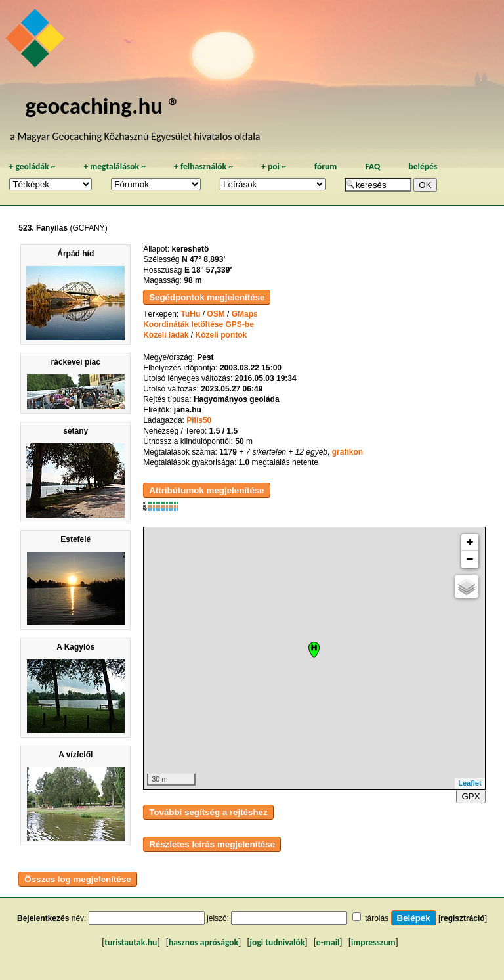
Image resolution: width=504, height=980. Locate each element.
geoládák (32, 167)
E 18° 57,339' (208, 270)
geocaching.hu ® (102, 105)
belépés (423, 167)
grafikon (347, 452)
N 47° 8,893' (203, 259)
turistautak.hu (131, 942)
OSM (216, 314)
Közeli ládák (166, 335)
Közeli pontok (221, 335)
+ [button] (470, 543)
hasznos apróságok (203, 942)
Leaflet (470, 783)
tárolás (377, 918)
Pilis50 (199, 420)
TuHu (191, 314)
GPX (471, 796)
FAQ (372, 167)
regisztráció (462, 918)
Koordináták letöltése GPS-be (199, 324)
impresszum (373, 942)
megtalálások (115, 167)
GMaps (245, 314)
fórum (326, 167)
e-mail (328, 942)
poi (274, 167)
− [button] (470, 560)
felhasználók (203, 167)
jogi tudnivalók (278, 942)
